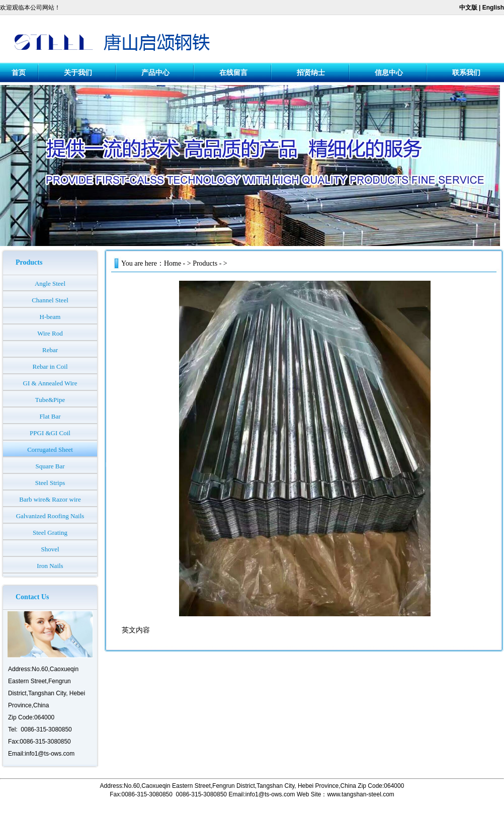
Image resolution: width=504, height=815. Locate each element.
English (493, 8)
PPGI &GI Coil (50, 433)
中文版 (468, 8)
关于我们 (78, 73)
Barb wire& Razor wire (50, 499)
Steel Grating (50, 533)
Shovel (50, 549)
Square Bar (50, 466)
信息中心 (389, 73)
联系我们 (466, 73)
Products (205, 263)
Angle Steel (50, 283)
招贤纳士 (311, 73)
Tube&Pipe (50, 400)
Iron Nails (50, 566)
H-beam (50, 317)
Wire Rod (50, 333)
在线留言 (233, 73)
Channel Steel (50, 300)
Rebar (50, 350)
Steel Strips (50, 483)
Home (173, 263)
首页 (19, 73)
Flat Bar (50, 416)
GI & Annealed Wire (50, 383)
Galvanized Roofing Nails (50, 516)
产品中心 (155, 73)
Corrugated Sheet (50, 450)
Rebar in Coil (50, 366)
